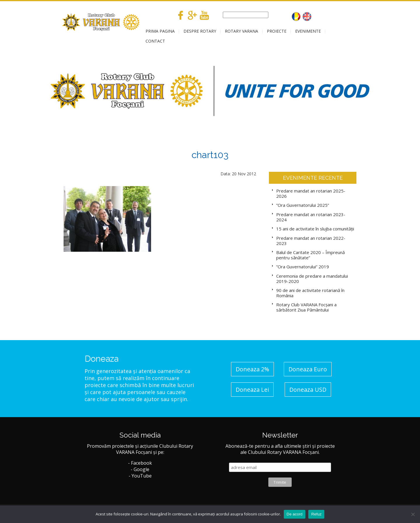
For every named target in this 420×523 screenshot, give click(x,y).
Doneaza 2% (252, 369)
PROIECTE (277, 31)
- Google (140, 469)
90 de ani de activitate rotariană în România (310, 293)
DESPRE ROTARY (200, 31)
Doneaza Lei (252, 390)
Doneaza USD (308, 390)
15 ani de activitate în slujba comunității (315, 229)
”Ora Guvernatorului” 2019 (303, 267)
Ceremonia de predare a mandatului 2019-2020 (312, 279)
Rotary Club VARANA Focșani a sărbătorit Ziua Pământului (306, 307)
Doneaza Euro (308, 369)
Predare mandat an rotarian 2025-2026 (311, 193)
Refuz (316, 514)
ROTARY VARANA (242, 31)
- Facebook (140, 463)
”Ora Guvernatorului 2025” (303, 205)
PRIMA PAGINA (160, 31)
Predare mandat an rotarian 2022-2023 (311, 241)
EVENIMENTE (308, 31)
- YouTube (140, 476)
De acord (295, 514)
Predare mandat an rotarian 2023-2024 (311, 217)
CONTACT (155, 41)
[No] (413, 514)
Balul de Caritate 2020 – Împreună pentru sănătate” (310, 255)
